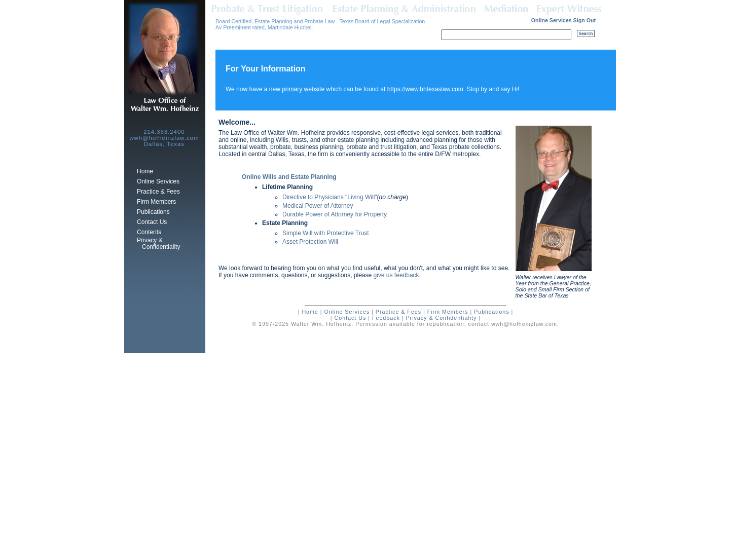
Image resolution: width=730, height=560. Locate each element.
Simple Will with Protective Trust (326, 233)
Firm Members (156, 202)
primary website (303, 89)
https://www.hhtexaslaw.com (425, 89)
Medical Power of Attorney (318, 206)
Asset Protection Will (310, 242)
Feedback (386, 318)
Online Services (158, 181)
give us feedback (396, 275)
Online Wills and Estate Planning (289, 177)
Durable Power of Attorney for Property (335, 214)
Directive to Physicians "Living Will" (330, 197)
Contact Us (152, 222)
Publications (153, 212)
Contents (149, 232)
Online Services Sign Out (563, 20)
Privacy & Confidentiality (158, 244)
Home (145, 171)
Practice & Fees (158, 192)
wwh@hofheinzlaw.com (524, 324)
